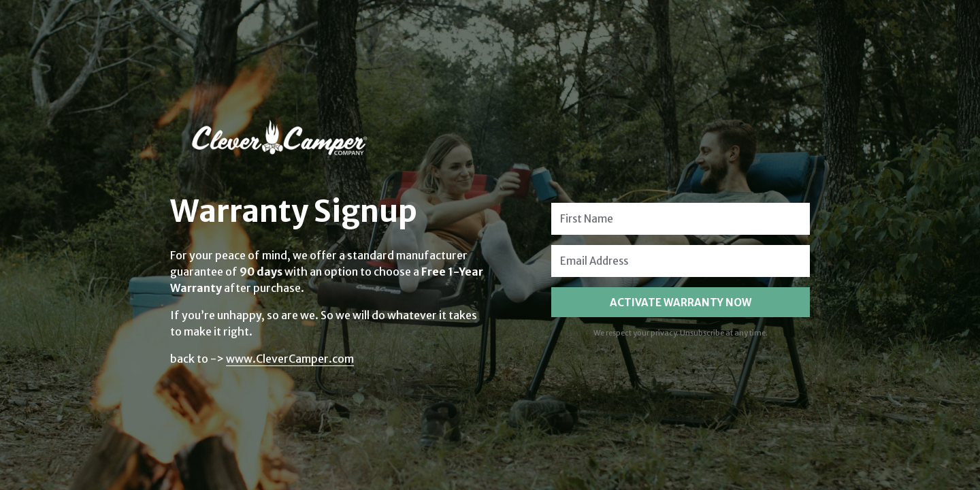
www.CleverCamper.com (290, 359)
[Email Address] (681, 261)
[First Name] (681, 219)
